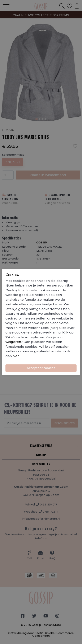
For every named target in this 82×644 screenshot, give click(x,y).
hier (16, 356)
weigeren (13, 342)
